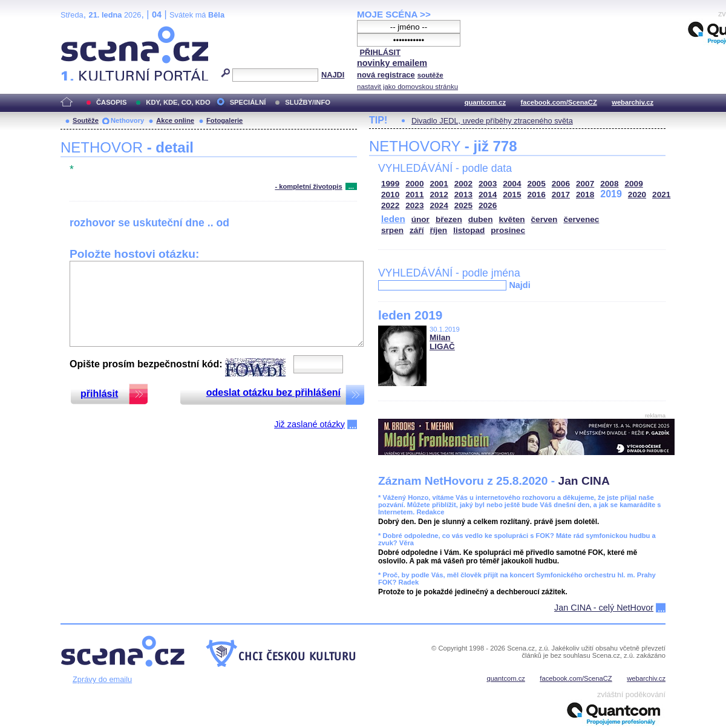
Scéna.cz (81, 31)
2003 (488, 184)
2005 (537, 184)
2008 (609, 184)
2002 (463, 184)
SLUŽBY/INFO (308, 102)
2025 (463, 205)
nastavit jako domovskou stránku (407, 87)
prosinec (508, 230)
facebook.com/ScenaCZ (559, 102)
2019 (611, 194)
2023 (414, 205)
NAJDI (333, 75)
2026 (488, 205)
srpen (392, 230)
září (417, 230)
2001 (439, 184)
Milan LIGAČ (442, 342)
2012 (439, 195)
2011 (414, 195)
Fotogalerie (224, 120)
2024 (439, 205)
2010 (390, 195)
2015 (512, 195)
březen (449, 219)
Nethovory (127, 120)
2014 (488, 195)
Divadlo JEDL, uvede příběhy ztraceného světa (492, 121)
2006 (561, 184)
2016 (537, 195)
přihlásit (99, 394)
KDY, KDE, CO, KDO (178, 102)
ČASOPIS (111, 102)
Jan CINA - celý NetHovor (604, 608)
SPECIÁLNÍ (248, 102)
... (351, 186)
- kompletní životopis (308, 186)
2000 (414, 184)
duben (481, 219)
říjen (438, 230)
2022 (390, 205)
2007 (585, 184)
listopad (469, 230)
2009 (634, 184)
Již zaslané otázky (309, 424)
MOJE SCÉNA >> (394, 14)
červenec (581, 219)
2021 (661, 195)
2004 (512, 184)
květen (512, 219)
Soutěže (86, 120)
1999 (390, 184)
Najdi (519, 285)
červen (544, 219)
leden (393, 219)
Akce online (175, 120)
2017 (561, 195)
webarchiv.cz (633, 102)
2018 (585, 195)
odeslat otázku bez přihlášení (273, 392)
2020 (637, 195)
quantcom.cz (485, 102)
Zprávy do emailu (102, 679)
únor (420, 219)
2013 (463, 195)
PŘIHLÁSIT (380, 52)
